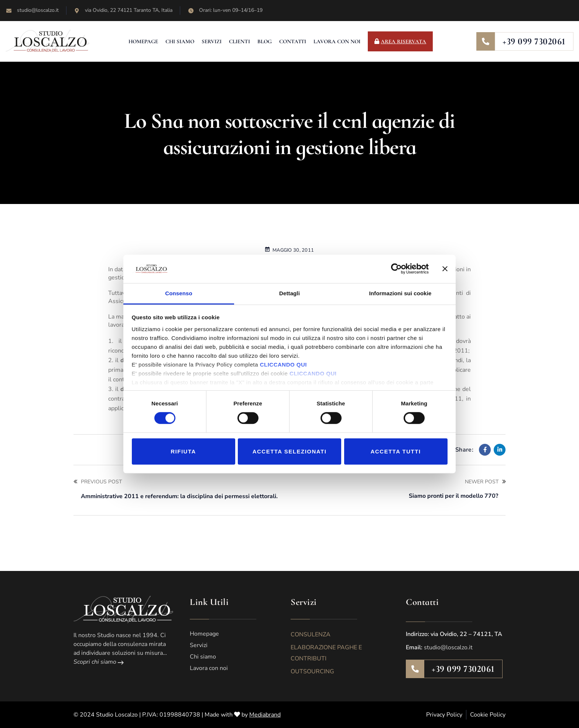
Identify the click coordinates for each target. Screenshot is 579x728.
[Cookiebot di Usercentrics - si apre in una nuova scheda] (396, 269)
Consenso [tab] (179, 293)
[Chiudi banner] (445, 269)
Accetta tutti (395, 451)
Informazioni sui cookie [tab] (400, 293)
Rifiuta (183, 451)
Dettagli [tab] (289, 293)
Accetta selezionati (290, 451)
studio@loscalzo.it (448, 647)
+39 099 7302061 (534, 41)
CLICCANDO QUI (283, 365)
